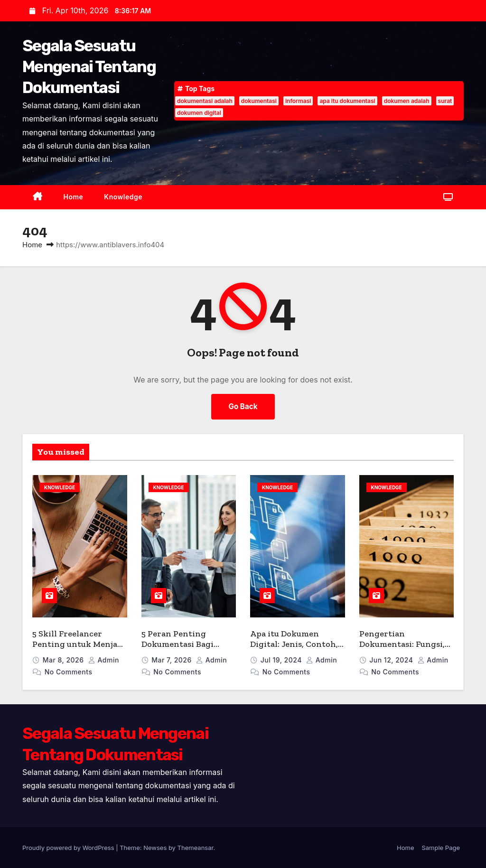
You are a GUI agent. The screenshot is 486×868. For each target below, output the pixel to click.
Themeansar (196, 848)
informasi (298, 101)
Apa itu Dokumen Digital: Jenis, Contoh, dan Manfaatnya (294, 644)
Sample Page (441, 848)
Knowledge (123, 197)
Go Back (243, 406)
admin (104, 660)
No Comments (69, 672)
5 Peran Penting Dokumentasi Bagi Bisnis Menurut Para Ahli (182, 650)
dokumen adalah (407, 101)
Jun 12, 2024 (392, 660)
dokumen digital (199, 113)
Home (74, 197)
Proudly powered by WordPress (69, 848)
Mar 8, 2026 (64, 660)
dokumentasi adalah (205, 101)
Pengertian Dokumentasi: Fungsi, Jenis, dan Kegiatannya (406, 644)
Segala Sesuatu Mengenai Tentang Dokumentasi (89, 67)
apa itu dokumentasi (347, 101)
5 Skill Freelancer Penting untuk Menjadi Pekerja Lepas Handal (79, 644)
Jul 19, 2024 (282, 660)
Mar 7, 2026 (173, 660)
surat (445, 101)
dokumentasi (259, 101)
